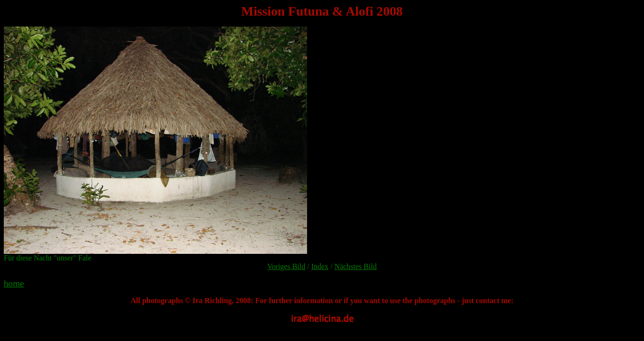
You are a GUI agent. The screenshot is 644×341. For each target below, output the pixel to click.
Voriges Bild (286, 266)
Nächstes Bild (356, 266)
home (14, 283)
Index (320, 266)
